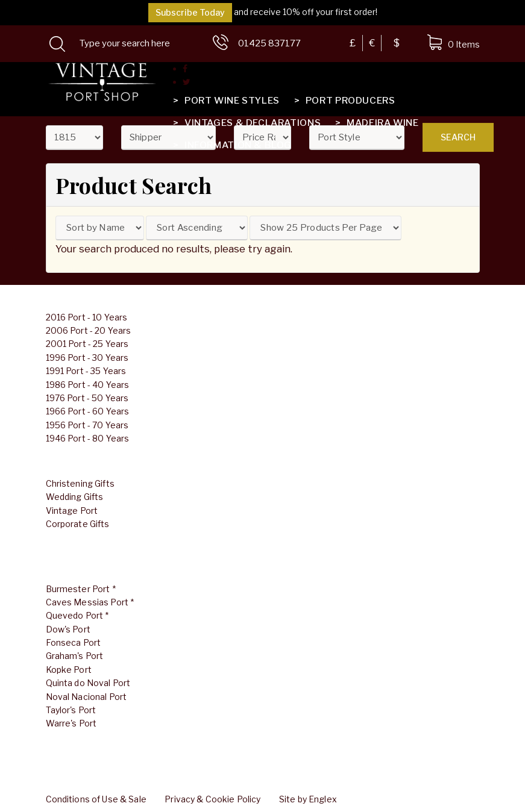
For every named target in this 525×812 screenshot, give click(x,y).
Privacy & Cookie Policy (212, 799)
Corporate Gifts (78, 524)
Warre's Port (71, 723)
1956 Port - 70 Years (87, 425)
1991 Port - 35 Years (86, 371)
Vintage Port (72, 511)
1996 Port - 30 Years (87, 358)
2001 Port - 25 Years (87, 344)
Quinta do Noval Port (88, 683)
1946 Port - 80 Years (88, 438)
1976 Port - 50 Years (87, 398)
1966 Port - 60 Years (88, 411)
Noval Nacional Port (86, 697)
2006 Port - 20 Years (89, 330)
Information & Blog (231, 145)
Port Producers (344, 101)
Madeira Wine (376, 123)
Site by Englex (308, 799)
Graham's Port (75, 656)
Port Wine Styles (225, 101)
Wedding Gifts (75, 497)
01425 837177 (269, 43)
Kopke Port (69, 670)
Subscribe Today (190, 12)
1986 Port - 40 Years (88, 385)
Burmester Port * (81, 589)
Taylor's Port (71, 710)
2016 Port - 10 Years (87, 317)
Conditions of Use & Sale (96, 799)
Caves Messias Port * (90, 602)
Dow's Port (68, 629)
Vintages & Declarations (246, 123)
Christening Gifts (80, 483)
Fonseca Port (74, 642)
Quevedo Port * (77, 615)
